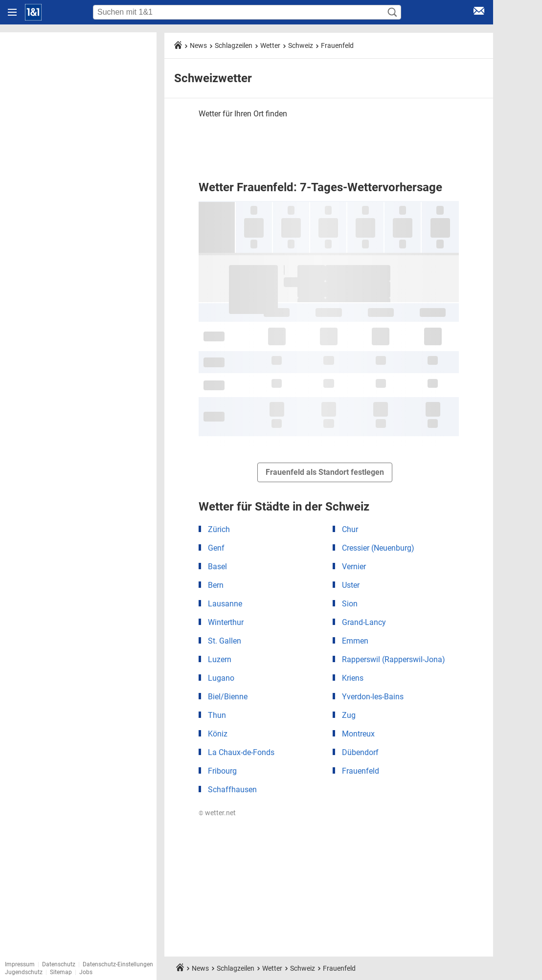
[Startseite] (33, 12)
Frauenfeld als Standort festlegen (325, 472)
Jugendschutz (24, 972)
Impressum (20, 964)
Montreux (358, 734)
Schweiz (301, 45)
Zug (349, 715)
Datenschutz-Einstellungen (118, 964)
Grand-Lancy (364, 622)
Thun (217, 715)
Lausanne (225, 604)
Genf (216, 548)
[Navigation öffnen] (12, 12)
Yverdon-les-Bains (373, 697)
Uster (351, 585)
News (198, 45)
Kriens (353, 678)
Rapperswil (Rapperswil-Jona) (394, 659)
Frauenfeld (337, 45)
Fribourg (222, 771)
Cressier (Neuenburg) (378, 548)
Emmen (355, 641)
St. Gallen (225, 641)
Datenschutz (59, 964)
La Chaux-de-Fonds (241, 752)
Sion (350, 604)
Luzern (220, 659)
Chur (350, 529)
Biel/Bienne (228, 697)
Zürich (219, 529)
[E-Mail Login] (479, 12)
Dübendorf (360, 752)
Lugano (221, 678)
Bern (216, 585)
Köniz (218, 734)
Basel (217, 567)
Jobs (86, 972)
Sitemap (61, 972)
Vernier (354, 567)
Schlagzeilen (234, 45)
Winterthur (226, 622)
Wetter (270, 45)
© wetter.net (217, 813)
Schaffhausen (232, 790)
